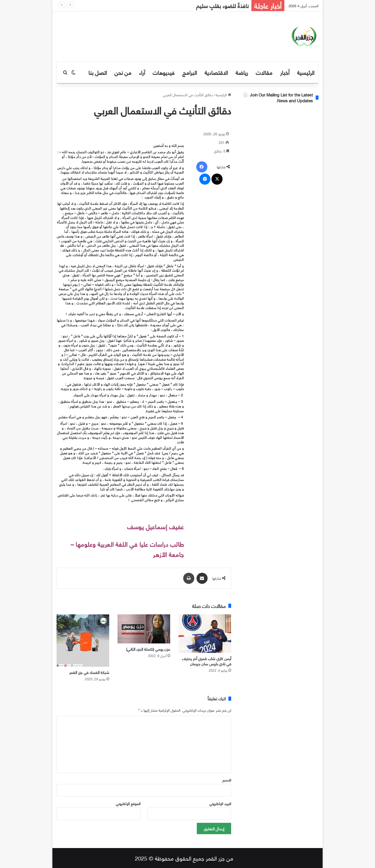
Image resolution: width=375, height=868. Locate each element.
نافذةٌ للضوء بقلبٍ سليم (222, 5)
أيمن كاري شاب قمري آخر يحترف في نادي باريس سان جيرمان (207, 661)
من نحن (123, 72)
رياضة (242, 72)
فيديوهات (164, 72)
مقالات (264, 72)
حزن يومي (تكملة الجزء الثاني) (148, 649)
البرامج (190, 72)
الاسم (227, 780)
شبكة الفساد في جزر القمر (89, 672)
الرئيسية (306, 72)
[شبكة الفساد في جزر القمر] (83, 641)
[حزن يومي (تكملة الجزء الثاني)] (144, 629)
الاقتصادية (216, 72)
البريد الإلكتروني (220, 803)
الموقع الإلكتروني (128, 803)
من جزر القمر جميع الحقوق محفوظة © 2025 (184, 858)
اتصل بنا (98, 72)
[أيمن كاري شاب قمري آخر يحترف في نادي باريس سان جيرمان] (205, 634)
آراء (142, 72)
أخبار (285, 72)
